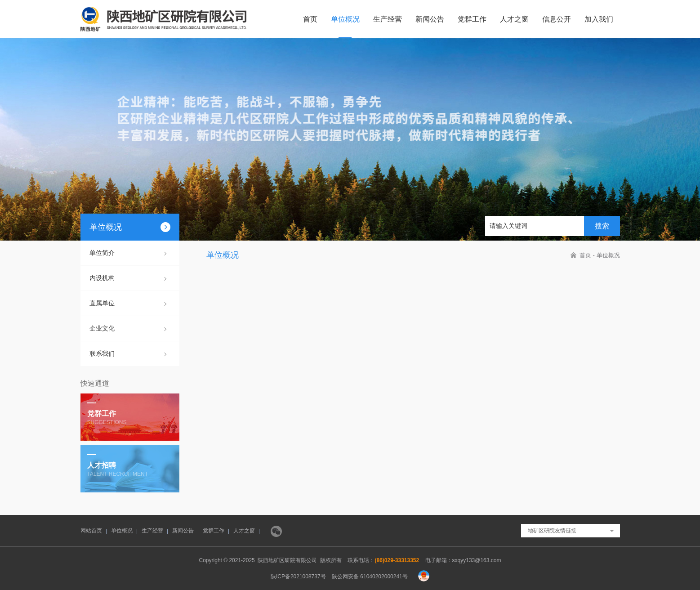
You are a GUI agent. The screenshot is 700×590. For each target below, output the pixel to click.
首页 (310, 19)
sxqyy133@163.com (477, 560)
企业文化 (102, 328)
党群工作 (472, 19)
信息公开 (557, 19)
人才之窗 (514, 19)
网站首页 (91, 531)
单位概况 (345, 19)
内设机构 (102, 278)
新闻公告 (430, 19)
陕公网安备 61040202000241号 (370, 577)
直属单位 (102, 303)
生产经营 (388, 19)
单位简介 (102, 253)
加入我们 (599, 19)
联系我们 (102, 353)
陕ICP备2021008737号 (298, 577)
